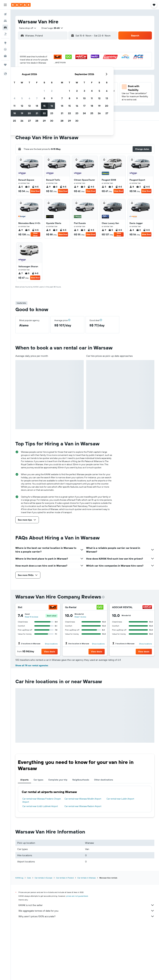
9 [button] (74, 72)
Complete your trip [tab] (58, 835)
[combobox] (27, 28)
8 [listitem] (132, 187)
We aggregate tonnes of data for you (86, 966)
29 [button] (67, 95)
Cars (29, 933)
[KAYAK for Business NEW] (5, 56)
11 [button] (37, 80)
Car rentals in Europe (43, 933)
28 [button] (59, 95)
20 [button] (52, 87)
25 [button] (37, 95)
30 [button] (74, 95)
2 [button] (74, 65)
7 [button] (59, 72)
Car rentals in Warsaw (86, 933)
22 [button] (67, 87)
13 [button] (52, 80)
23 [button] (74, 87)
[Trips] (5, 65)
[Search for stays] (5, 21)
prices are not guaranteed (77, 951)
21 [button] (60, 87)
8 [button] (67, 72)
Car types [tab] (38, 835)
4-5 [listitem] (35, 187)
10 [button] (30, 80)
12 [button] (45, 80)
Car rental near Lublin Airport (120, 854)
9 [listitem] (48, 187)
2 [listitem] (27, 187)
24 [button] (30, 95)
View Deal (35, 191)
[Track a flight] (5, 49)
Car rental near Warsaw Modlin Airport (83, 854)
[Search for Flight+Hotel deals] (5, 34)
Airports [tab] (24, 835)
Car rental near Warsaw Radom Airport (83, 861)
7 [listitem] (20, 273)
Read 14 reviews (32, 617)
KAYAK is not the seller (86, 960)
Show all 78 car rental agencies (32, 720)
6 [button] (52, 72)
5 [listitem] (20, 187)
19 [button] (45, 87)
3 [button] (30, 72)
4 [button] (37, 72)
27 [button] (52, 95)
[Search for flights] (5, 14)
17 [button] (30, 87)
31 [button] (30, 102)
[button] (5, 5)
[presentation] (103, 597)
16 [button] (74, 80)
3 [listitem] (83, 187)
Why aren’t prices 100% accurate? (86, 971)
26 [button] (45, 95)
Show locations (51, 644)
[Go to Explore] (5, 43)
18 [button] (37, 87)
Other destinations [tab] (104, 835)
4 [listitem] (132, 230)
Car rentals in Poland (65, 933)
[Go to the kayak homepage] (21, 5)
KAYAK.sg (19, 933)
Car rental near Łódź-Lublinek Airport (40, 861)
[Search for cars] (5, 27)
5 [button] (45, 72)
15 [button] (67, 80)
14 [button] (60, 80)
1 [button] (67, 65)
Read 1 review (80, 617)
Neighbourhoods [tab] (81, 835)
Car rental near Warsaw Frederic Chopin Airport (42, 855)
